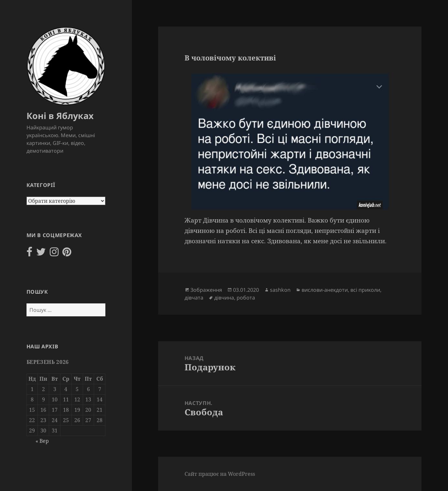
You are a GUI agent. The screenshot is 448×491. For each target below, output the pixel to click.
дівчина (224, 298)
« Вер (42, 441)
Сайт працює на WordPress (220, 474)
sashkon (280, 290)
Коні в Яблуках (60, 116)
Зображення (206, 290)
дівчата (194, 298)
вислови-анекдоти (325, 290)
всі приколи (365, 290)
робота (246, 298)
